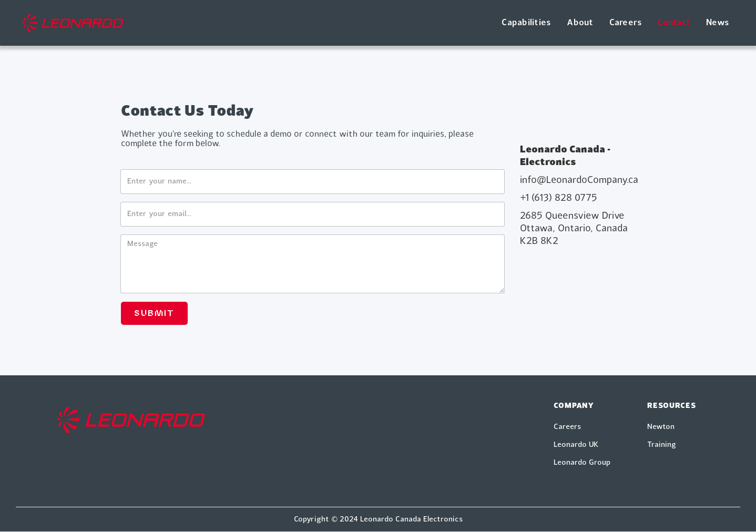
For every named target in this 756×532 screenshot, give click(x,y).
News (718, 23)
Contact (674, 23)
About (580, 23)
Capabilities (526, 23)
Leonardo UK (576, 445)
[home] (73, 23)
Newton (661, 427)
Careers (626, 23)
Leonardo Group (582, 463)
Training (662, 445)
